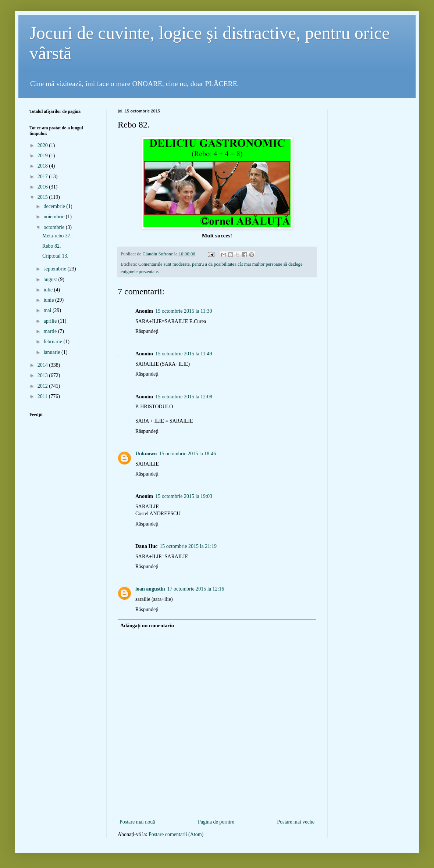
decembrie (55, 206)
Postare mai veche (296, 822)
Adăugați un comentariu (147, 626)
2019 (43, 156)
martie (51, 331)
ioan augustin (150, 589)
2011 (43, 396)
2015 (43, 197)
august (51, 279)
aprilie (51, 321)
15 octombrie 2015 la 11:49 (184, 354)
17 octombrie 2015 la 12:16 (196, 589)
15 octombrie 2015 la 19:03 (184, 496)
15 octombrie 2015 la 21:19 (188, 546)
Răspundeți (147, 331)
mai (48, 310)
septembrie (55, 269)
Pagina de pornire (216, 822)
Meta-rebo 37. (57, 236)
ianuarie (52, 352)
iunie (49, 300)
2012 (43, 386)
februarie (53, 342)
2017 (43, 177)
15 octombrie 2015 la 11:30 (184, 311)
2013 (43, 375)
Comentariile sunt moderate (164, 264)
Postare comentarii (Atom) (176, 834)
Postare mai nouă (137, 822)
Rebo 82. (52, 246)
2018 (43, 166)
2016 (43, 187)
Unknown (146, 454)
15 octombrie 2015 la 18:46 (187, 454)
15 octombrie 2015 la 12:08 (184, 397)
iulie (49, 290)
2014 (43, 365)
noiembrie (54, 217)
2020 (43, 145)
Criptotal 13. (55, 256)
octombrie (54, 227)
